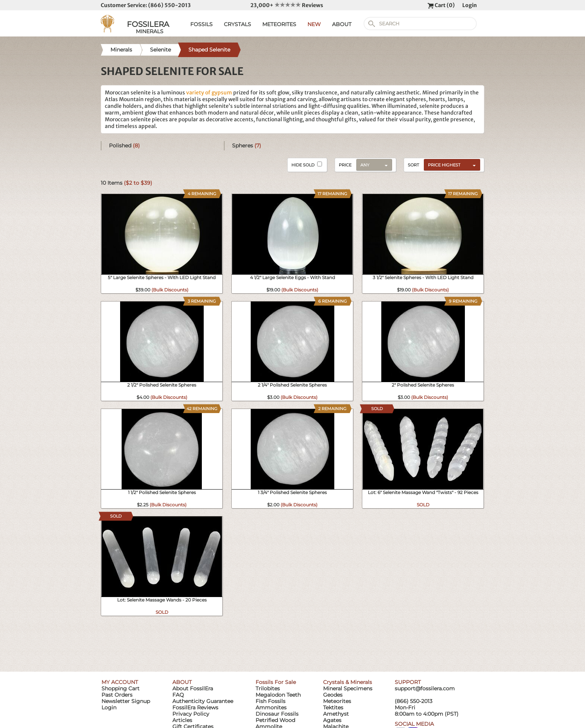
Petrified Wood (275, 720)
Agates (332, 720)
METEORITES (279, 24)
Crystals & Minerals (348, 682)
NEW (314, 24)
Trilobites (268, 688)
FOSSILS (201, 24)
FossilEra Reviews (195, 707)
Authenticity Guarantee (203, 701)
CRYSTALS (237, 24)
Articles (182, 720)
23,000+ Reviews (287, 5)
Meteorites (337, 701)
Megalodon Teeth (278, 695)
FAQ (178, 695)
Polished (124, 146)
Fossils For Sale (276, 682)
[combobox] (450, 165)
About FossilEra (193, 688)
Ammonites (271, 707)
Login (470, 5)
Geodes (333, 695)
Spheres (247, 146)
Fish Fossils (270, 701)
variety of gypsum (209, 93)
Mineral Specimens (348, 688)
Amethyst (336, 714)
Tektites (333, 707)
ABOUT (342, 24)
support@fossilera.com (425, 688)
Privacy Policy (191, 714)
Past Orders (117, 695)
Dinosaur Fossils (277, 714)
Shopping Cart (121, 688)
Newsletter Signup (126, 701)
